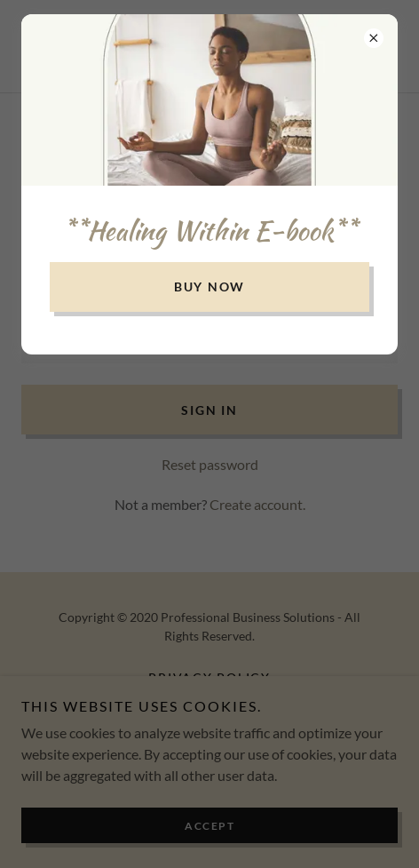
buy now (209, 287)
